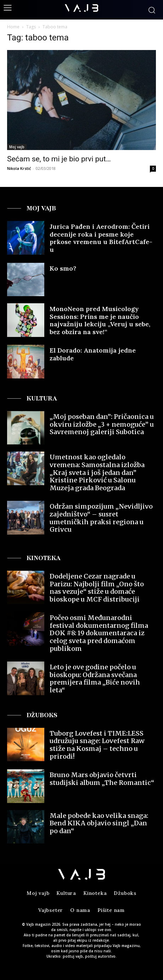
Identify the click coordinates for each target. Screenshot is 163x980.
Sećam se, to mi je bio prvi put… (59, 159)
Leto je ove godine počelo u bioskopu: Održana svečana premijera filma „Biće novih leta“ (95, 679)
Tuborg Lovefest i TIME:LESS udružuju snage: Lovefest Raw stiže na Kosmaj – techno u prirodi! (97, 745)
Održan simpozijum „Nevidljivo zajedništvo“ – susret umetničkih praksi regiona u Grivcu (101, 518)
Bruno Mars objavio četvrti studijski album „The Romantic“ (102, 779)
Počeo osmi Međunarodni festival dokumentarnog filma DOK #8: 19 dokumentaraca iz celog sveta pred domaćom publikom (99, 633)
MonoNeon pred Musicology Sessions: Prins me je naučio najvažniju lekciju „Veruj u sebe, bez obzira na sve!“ (100, 320)
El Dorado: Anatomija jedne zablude (93, 354)
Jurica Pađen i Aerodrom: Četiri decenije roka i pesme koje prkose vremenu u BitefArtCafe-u (101, 238)
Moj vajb (17, 147)
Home (13, 27)
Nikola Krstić (19, 168)
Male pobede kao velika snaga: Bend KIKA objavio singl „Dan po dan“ (99, 823)
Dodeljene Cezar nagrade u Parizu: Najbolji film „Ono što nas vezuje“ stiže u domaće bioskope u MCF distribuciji (97, 588)
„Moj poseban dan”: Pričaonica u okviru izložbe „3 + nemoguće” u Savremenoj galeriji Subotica (102, 424)
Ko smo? (63, 268)
